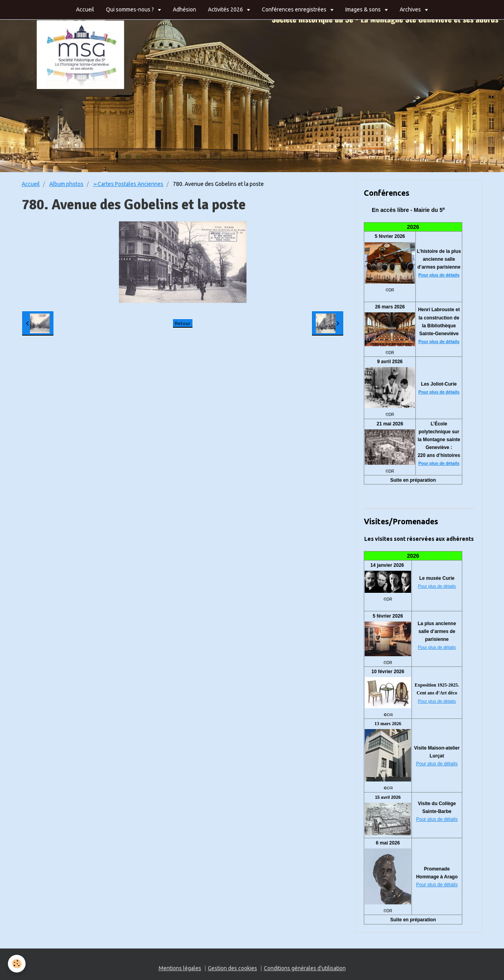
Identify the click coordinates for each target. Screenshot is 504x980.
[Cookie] (17, 964)
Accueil (85, 9)
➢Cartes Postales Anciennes (128, 184)
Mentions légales (180, 968)
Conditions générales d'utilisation (305, 968)
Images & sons (364, 9)
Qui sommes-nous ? (131, 9)
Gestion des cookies (233, 968)
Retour (183, 323)
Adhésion (184, 9)
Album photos (66, 184)
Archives (411, 9)
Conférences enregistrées (295, 9)
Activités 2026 (226, 9)
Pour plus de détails (439, 275)
